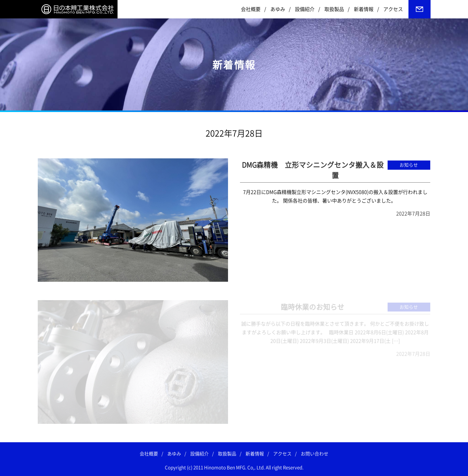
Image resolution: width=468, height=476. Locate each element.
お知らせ (409, 165)
